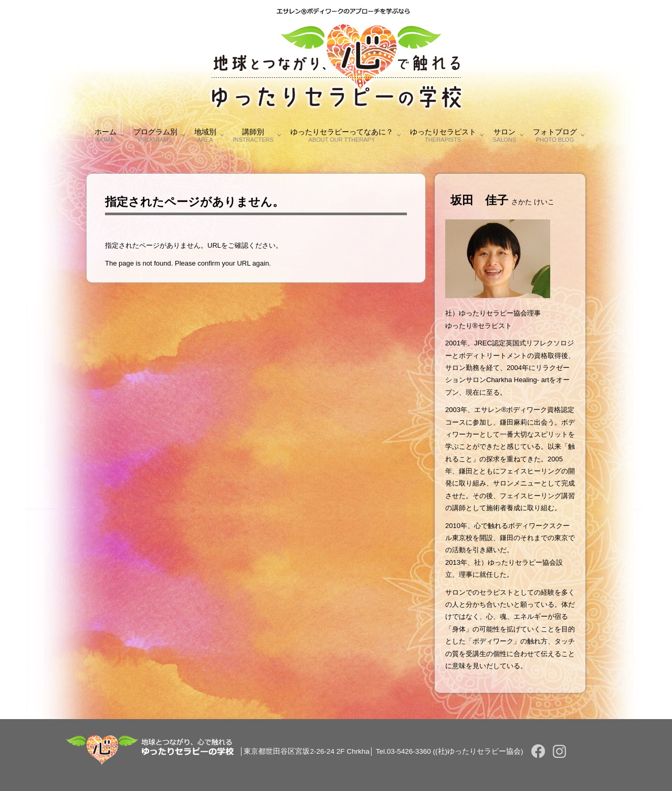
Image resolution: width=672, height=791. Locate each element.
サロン (505, 135)
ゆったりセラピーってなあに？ (342, 135)
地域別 (205, 135)
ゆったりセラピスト (443, 135)
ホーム (106, 135)
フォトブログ (555, 135)
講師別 (253, 135)
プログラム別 (155, 135)
